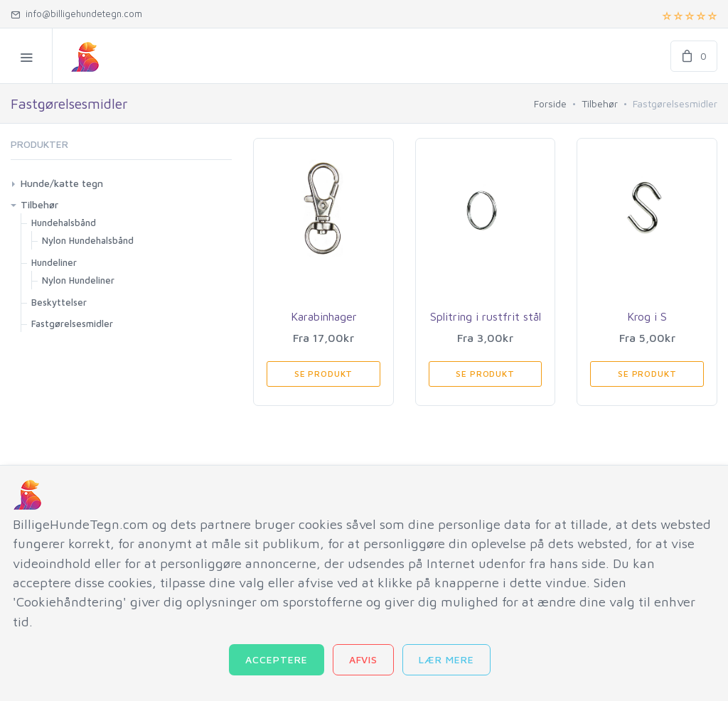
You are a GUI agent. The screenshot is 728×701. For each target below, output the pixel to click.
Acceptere (277, 659)
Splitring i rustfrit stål (486, 316)
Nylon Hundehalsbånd (88, 240)
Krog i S (647, 316)
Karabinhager (324, 316)
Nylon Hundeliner (78, 280)
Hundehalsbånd (64, 223)
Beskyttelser (59, 302)
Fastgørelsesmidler (72, 323)
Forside (550, 103)
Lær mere (446, 659)
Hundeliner (54, 262)
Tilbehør (600, 103)
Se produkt (323, 374)
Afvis (364, 659)
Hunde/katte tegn (62, 183)
